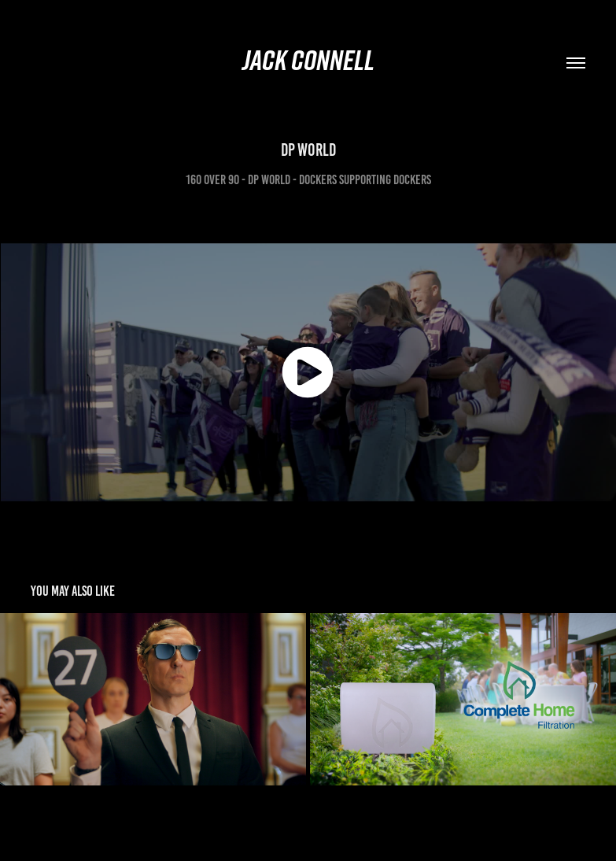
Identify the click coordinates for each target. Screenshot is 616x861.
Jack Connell (308, 60)
